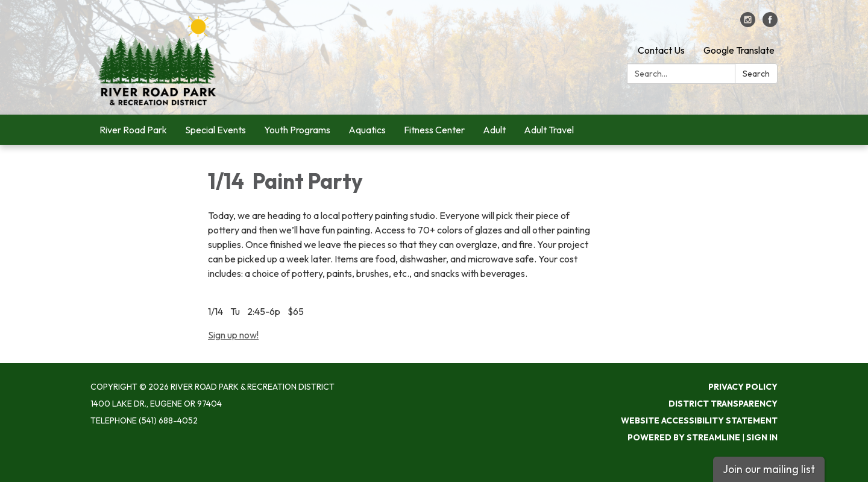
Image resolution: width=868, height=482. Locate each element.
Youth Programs (297, 130)
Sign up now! (233, 335)
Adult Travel (549, 130)
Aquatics (367, 130)
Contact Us (661, 50)
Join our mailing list (769, 469)
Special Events (215, 130)
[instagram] (748, 24)
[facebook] (770, 24)
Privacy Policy (743, 387)
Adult (494, 130)
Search (756, 74)
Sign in (762, 437)
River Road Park (133, 130)
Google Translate (739, 50)
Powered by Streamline (684, 437)
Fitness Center (434, 130)
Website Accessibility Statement (699, 420)
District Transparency (723, 404)
